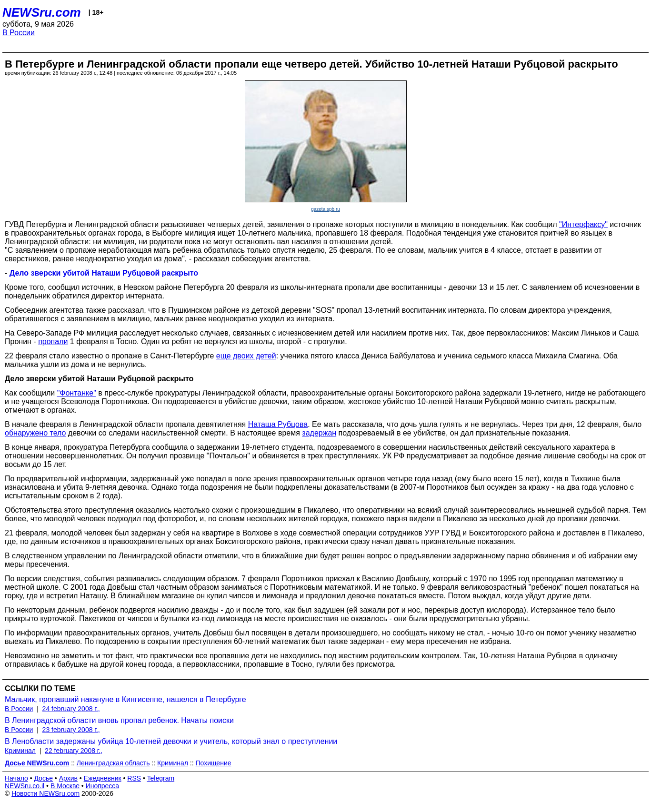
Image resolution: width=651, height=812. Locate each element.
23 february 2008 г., (71, 730)
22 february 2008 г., (74, 751)
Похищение (214, 763)
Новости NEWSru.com (45, 793)
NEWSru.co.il (25, 786)
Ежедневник (103, 778)
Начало (16, 778)
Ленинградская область (113, 763)
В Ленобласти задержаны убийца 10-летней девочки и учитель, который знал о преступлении (171, 741)
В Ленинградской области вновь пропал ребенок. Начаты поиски (119, 720)
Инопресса (103, 786)
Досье (43, 778)
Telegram (161, 778)
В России (19, 33)
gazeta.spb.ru (325, 209)
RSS (134, 778)
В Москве (65, 786)
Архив (68, 778)
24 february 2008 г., (71, 709)
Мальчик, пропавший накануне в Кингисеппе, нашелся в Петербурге (125, 699)
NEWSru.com (42, 12)
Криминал (20, 751)
